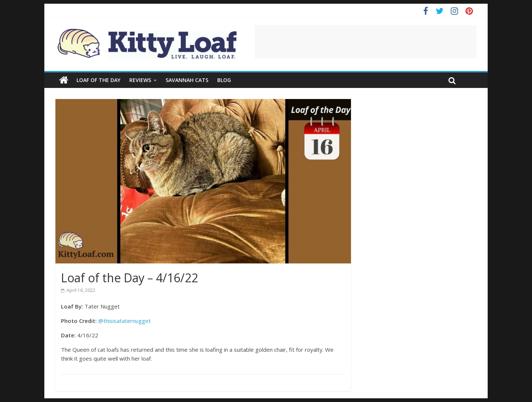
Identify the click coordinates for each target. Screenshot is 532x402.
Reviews (140, 80)
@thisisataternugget (125, 321)
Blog (224, 80)
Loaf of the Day (98, 80)
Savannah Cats (187, 80)
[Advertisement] (366, 42)
